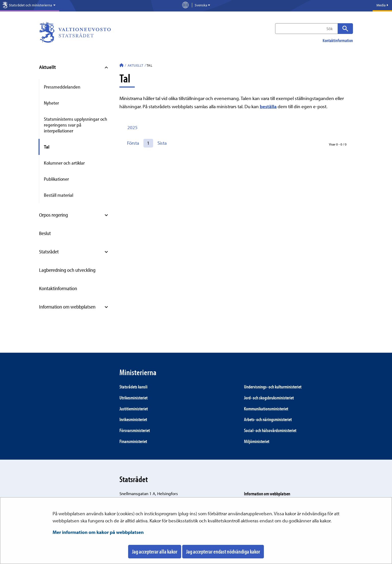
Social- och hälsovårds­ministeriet (270, 430)
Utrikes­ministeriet (133, 398)
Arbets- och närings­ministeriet (268, 419)
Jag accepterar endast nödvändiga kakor (223, 551)
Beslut (45, 233)
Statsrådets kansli (133, 387)
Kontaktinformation (338, 41)
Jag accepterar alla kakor (155, 551)
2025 (132, 127)
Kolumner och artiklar (64, 163)
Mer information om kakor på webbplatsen (98, 532)
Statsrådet (49, 252)
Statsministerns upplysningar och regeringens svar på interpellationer (76, 125)
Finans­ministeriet (133, 441)
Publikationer (56, 179)
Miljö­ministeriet (257, 441)
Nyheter (51, 103)
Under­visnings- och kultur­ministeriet (273, 387)
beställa (268, 106)
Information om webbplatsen (67, 307)
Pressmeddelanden (62, 87)
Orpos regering (53, 215)
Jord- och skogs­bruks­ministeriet (269, 398)
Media (382, 5)
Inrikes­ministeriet (133, 419)
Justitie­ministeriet (134, 409)
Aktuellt (47, 67)
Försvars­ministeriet (135, 430)
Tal (47, 147)
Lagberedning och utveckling (67, 270)
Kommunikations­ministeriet (266, 409)
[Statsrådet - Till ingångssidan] (121, 66)
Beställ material (59, 195)
